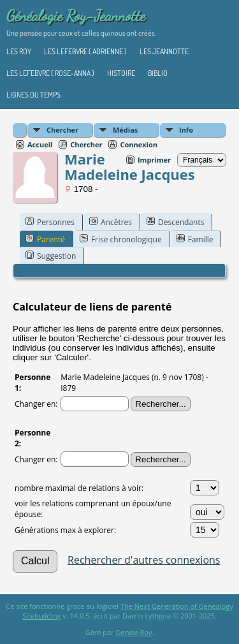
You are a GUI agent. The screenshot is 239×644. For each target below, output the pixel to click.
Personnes (50, 222)
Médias (125, 130)
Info (186, 130)
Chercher (62, 130)
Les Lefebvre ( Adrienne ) (85, 51)
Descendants (175, 222)
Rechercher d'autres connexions (144, 560)
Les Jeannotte (164, 51)
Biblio (158, 73)
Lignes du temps (33, 95)
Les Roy (19, 51)
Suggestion (51, 256)
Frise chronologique (121, 239)
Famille (195, 239)
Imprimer (154, 160)
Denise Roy (134, 632)
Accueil (40, 144)
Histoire (121, 73)
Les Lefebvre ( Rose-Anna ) (50, 73)
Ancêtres (111, 222)
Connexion (139, 144)
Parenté (45, 239)
